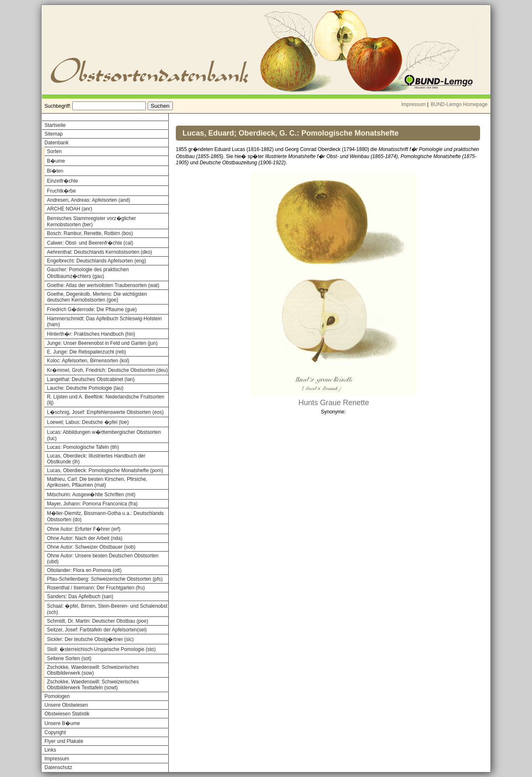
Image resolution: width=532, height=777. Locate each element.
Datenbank (57, 143)
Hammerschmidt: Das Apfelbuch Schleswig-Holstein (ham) (104, 322)
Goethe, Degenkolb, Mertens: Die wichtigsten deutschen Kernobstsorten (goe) (97, 297)
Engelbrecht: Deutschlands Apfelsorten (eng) (96, 261)
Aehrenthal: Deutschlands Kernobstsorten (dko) (100, 252)
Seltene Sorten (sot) (69, 658)
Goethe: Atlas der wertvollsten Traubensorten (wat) (103, 285)
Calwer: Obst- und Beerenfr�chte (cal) (90, 243)
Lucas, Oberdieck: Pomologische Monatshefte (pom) (105, 470)
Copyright (55, 732)
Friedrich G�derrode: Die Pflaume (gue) (92, 309)
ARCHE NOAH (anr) (70, 209)
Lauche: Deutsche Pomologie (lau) (85, 388)
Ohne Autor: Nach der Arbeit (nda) (85, 538)
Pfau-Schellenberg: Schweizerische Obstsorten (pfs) (105, 579)
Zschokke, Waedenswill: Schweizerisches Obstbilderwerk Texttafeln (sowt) (93, 685)
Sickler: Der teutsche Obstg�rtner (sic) (90, 639)
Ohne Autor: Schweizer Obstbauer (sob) (91, 547)
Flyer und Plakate (64, 741)
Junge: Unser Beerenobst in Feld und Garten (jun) (102, 343)
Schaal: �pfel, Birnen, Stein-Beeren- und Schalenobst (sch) (107, 609)
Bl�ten (55, 171)
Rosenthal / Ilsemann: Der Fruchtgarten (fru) (96, 588)
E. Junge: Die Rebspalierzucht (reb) (86, 352)
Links (50, 750)
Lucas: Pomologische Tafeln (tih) (83, 447)
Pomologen (57, 696)
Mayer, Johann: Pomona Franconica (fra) (92, 504)
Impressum (413, 104)
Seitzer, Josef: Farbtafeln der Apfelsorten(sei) (97, 630)
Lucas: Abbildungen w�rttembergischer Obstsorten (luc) (104, 435)
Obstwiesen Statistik (67, 714)
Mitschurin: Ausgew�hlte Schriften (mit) (91, 495)
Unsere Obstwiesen (66, 705)
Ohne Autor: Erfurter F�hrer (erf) (84, 529)
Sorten (54, 151)
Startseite (55, 125)
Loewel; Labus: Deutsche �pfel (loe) (88, 422)
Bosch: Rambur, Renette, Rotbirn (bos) (90, 233)
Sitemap (54, 134)
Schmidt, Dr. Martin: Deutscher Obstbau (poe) (97, 621)
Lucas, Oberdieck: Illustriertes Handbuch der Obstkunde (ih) (96, 459)
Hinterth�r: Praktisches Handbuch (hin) (91, 334)
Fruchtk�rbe (61, 191)
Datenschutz (58, 767)
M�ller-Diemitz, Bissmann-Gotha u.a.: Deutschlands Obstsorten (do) (105, 516)
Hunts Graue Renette (334, 403)
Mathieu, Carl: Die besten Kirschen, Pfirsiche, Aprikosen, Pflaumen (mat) (97, 482)
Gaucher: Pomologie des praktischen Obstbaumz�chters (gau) (88, 273)
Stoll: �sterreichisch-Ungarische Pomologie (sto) (101, 649)
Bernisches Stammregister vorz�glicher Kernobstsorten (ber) (91, 221)
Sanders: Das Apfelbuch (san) (80, 596)
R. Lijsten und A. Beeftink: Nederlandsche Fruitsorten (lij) (106, 400)
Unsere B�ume (62, 723)
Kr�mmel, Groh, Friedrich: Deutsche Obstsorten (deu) (107, 370)
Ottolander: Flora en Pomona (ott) (84, 570)
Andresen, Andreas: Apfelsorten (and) (89, 200)
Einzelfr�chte (63, 181)
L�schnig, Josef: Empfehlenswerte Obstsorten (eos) (105, 412)
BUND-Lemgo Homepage (459, 104)
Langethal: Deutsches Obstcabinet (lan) (91, 379)
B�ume (56, 161)
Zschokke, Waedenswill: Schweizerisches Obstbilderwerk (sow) (93, 670)
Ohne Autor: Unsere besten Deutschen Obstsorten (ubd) (103, 559)
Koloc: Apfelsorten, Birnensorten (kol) (88, 361)
